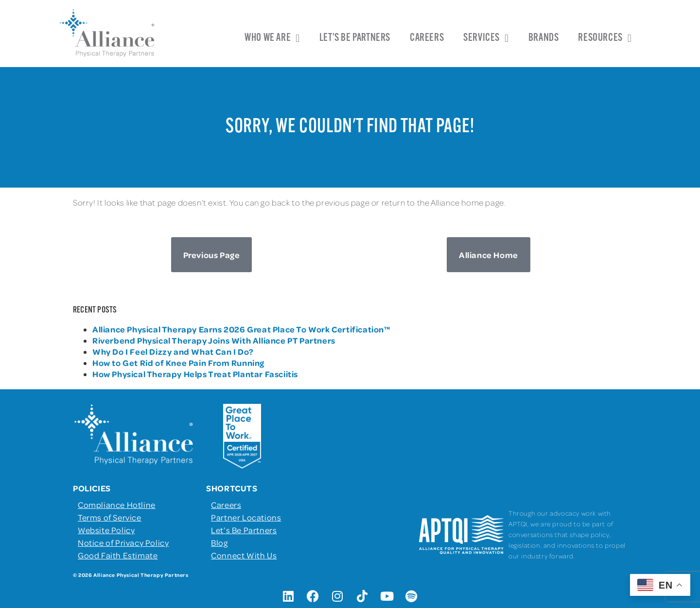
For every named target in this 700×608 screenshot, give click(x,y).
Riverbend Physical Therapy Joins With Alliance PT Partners (214, 340)
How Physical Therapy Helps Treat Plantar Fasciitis (195, 374)
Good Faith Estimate (118, 555)
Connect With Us (244, 555)
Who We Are (272, 38)
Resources (605, 38)
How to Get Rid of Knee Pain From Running (178, 363)
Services (486, 38)
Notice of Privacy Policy (123, 542)
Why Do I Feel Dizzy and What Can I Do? (173, 351)
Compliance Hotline (117, 504)
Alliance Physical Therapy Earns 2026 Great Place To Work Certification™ (242, 329)
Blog (219, 542)
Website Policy (106, 530)
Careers (427, 38)
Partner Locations (246, 517)
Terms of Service (110, 517)
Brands (544, 38)
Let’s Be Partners (355, 38)
